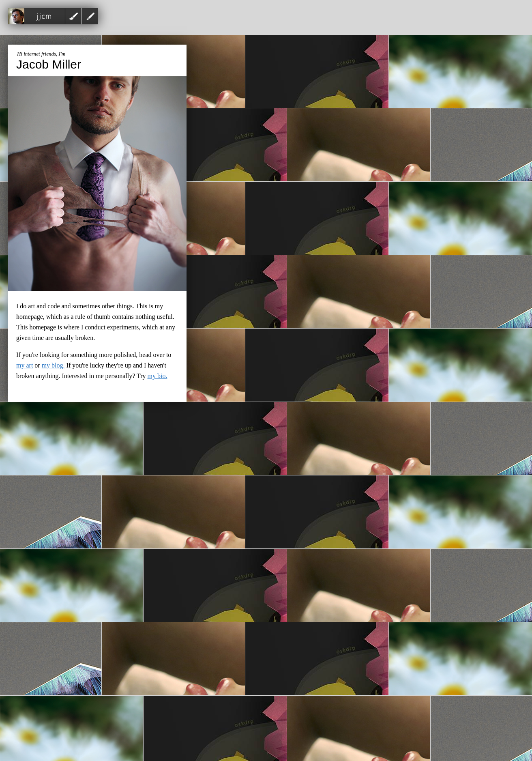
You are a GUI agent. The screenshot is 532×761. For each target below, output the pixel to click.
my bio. (158, 376)
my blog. (53, 365)
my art (25, 365)
